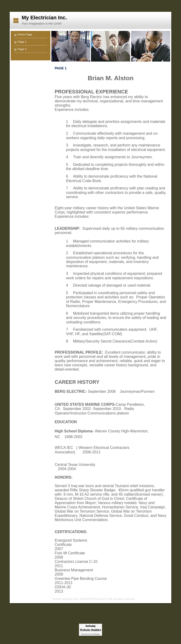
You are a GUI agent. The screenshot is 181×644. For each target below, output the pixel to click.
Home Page (25, 34)
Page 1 (22, 42)
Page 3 (22, 49)
